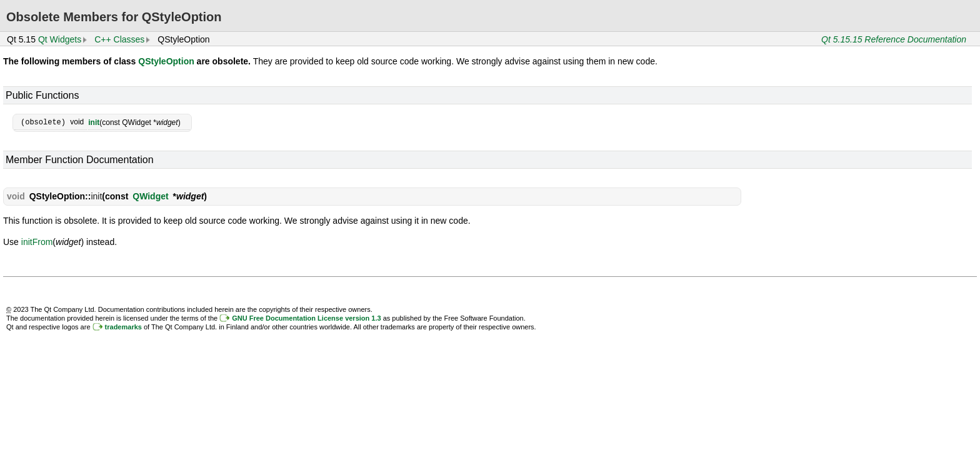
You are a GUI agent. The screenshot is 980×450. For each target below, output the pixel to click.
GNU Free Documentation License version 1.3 (306, 317)
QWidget (150, 196)
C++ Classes (119, 39)
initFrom (37, 241)
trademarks (123, 326)
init (94, 122)
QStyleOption (166, 61)
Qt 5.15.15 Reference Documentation (894, 39)
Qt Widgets (60, 39)
